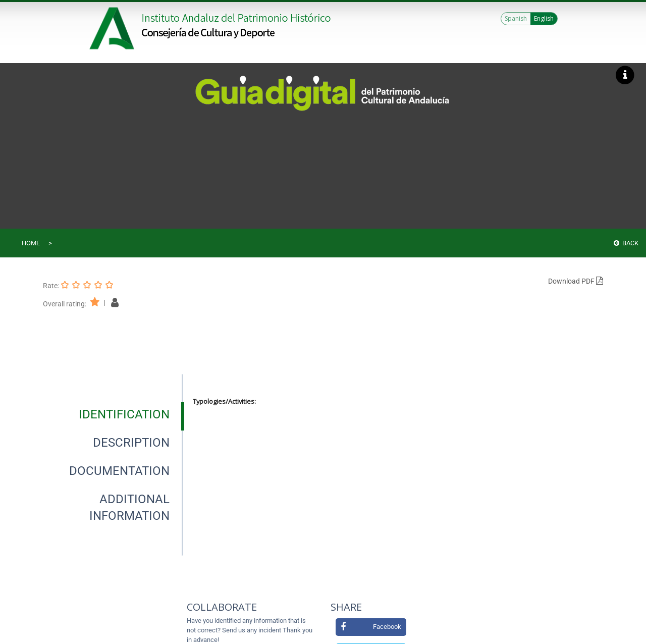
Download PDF (576, 281)
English (544, 18)
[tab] (124, 414)
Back (626, 243)
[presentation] (113, 414)
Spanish (516, 18)
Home (31, 243)
